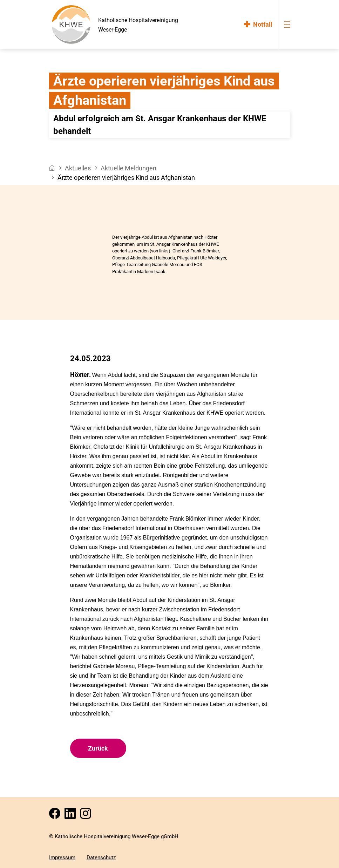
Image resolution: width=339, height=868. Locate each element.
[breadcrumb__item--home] (52, 168)
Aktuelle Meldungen (128, 168)
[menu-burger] (287, 24)
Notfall (263, 24)
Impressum (62, 857)
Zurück (98, 748)
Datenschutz (101, 857)
